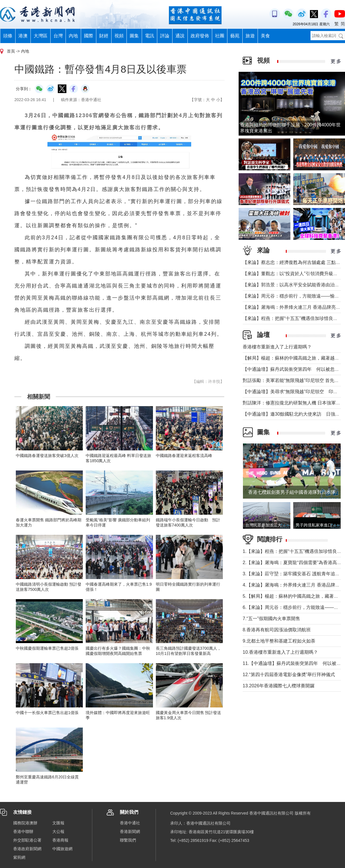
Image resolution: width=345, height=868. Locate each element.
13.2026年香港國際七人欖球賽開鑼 (279, 686)
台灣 (58, 36)
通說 (180, 36)
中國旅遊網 (62, 849)
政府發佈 (200, 36)
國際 (89, 36)
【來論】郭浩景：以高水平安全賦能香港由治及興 (293, 285)
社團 (220, 36)
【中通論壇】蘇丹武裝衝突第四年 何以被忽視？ (293, 369)
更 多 (336, 61)
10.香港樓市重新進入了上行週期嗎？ (280, 652)
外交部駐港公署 (27, 840)
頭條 (8, 36)
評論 (165, 36)
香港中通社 (130, 823)
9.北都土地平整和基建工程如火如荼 (279, 641)
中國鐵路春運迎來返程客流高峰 (184, 456)
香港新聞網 (130, 832)
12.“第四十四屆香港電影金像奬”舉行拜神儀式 (289, 675)
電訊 (149, 36)
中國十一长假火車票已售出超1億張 (47, 713)
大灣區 (41, 36)
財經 (104, 36)
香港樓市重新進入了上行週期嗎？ (277, 347)
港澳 (23, 36)
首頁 (11, 51)
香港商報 (60, 840)
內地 (73, 36)
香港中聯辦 (23, 832)
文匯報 (58, 823)
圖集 (134, 36)
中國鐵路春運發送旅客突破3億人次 (47, 456)
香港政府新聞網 (27, 849)
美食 (265, 36)
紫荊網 (19, 857)
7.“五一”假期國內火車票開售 (271, 619)
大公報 (58, 832)
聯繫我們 (128, 840)
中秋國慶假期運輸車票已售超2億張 (47, 648)
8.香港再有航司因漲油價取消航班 (277, 630)
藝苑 (235, 36)
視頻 (119, 36)
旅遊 (250, 36)
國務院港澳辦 (25, 823)
